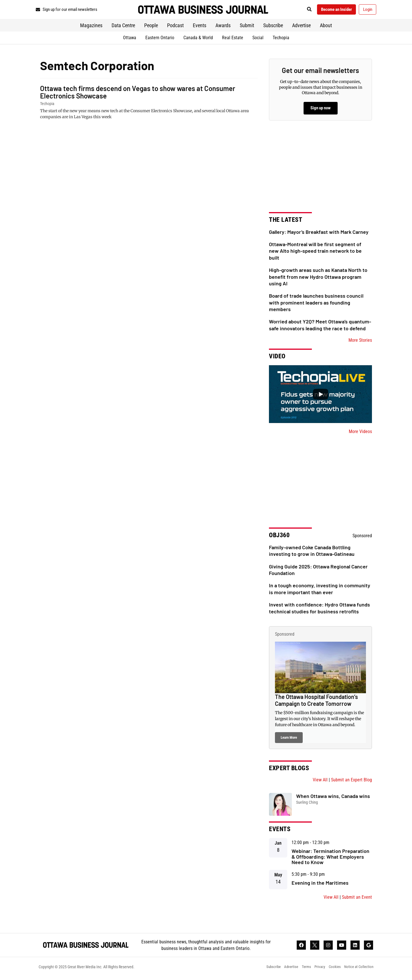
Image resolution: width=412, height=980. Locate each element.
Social (258, 39)
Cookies (332, 970)
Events (200, 27)
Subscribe (273, 27)
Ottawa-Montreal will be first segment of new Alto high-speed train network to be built (315, 253)
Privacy (316, 970)
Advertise (301, 27)
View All (320, 782)
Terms (301, 970)
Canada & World (198, 39)
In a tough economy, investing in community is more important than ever (320, 591)
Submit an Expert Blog (351, 782)
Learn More (289, 739)
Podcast (175, 27)
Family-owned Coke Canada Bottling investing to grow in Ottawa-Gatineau (312, 553)
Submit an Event (357, 899)
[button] (302, 10)
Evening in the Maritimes (320, 884)
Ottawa (130, 39)
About (326, 27)
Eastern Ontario (160, 39)
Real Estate (233, 39)
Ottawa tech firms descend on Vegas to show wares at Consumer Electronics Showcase (138, 94)
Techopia (281, 39)
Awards (223, 27)
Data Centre (123, 27)
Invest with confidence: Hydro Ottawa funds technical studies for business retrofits (319, 610)
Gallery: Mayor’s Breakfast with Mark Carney (319, 234)
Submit (247, 27)
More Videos (360, 433)
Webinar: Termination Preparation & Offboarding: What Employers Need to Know (330, 858)
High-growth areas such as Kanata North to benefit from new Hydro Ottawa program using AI (318, 279)
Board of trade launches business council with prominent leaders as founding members (316, 304)
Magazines (91, 27)
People (151, 27)
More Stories (360, 342)
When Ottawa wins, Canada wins (333, 798)
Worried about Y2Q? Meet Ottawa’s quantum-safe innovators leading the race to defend (320, 327)
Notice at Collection (358, 970)
